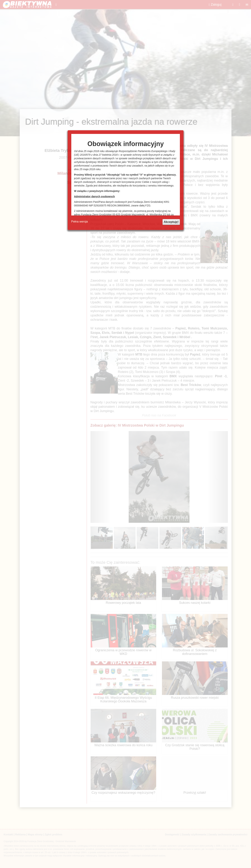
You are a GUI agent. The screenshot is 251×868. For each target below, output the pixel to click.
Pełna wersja (80, 222)
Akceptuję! (171, 222)
